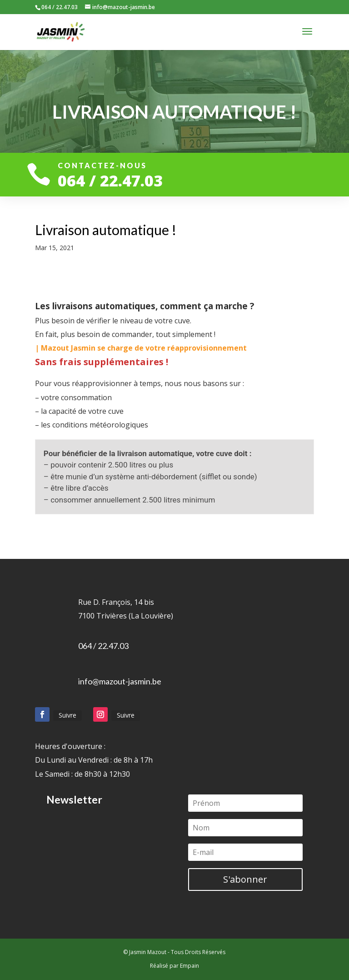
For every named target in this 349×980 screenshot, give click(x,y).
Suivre (67, 715)
